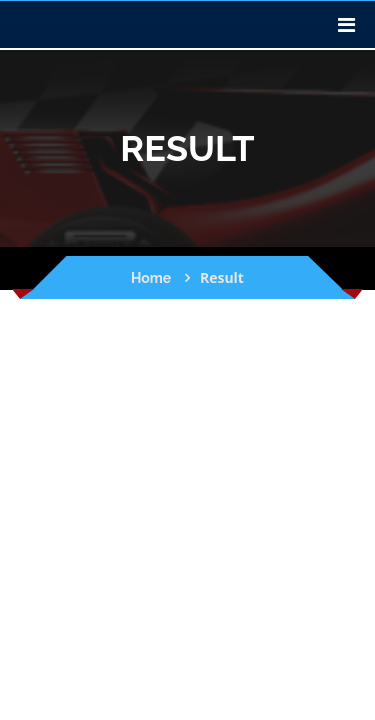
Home (151, 278)
